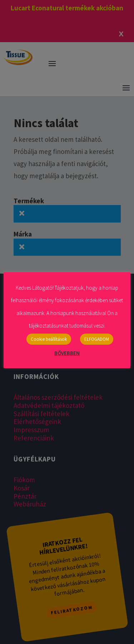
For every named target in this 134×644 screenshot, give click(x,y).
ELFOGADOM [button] (97, 339)
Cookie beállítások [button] (49, 339)
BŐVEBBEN (67, 353)
